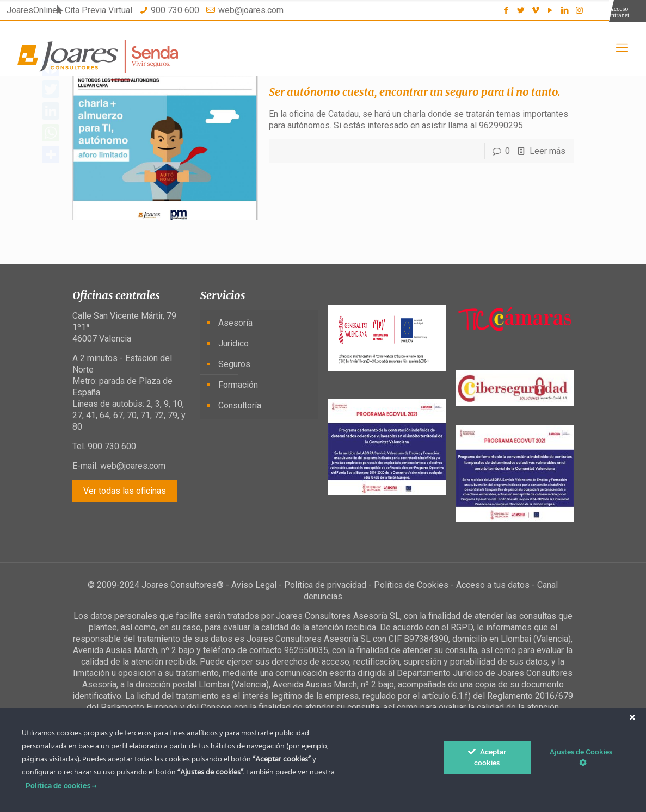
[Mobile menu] (622, 48)
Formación (238, 385)
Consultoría (240, 405)
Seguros (234, 364)
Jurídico (233, 343)
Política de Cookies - (415, 585)
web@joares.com (251, 10)
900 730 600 (175, 10)
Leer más (547, 151)
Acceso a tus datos (493, 585)
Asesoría (235, 323)
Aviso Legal (254, 585)
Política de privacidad (325, 585)
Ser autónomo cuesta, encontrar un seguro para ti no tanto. (415, 92)
